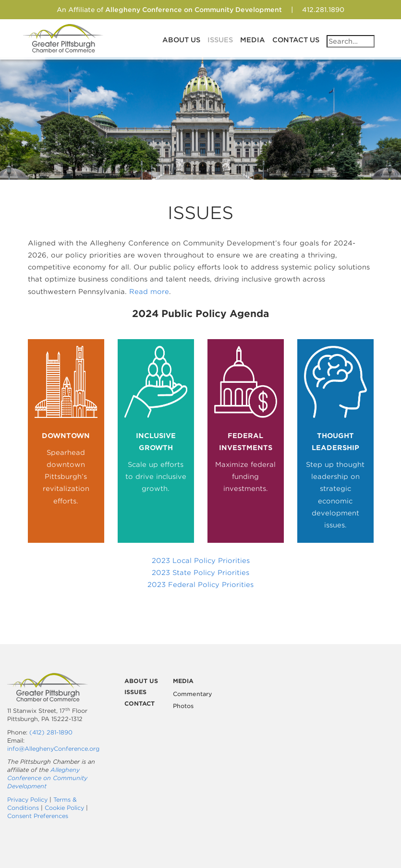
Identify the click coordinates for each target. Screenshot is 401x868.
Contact (140, 703)
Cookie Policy (64, 808)
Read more (149, 292)
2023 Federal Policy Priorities (200, 585)
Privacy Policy (27, 800)
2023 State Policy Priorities (200, 573)
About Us (181, 40)
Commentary (193, 694)
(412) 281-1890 (51, 732)
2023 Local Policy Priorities (201, 561)
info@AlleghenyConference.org (53, 749)
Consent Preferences (38, 816)
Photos (183, 706)
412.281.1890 (323, 10)
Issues (220, 40)
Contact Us (296, 40)
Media (253, 40)
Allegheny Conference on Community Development (47, 778)
